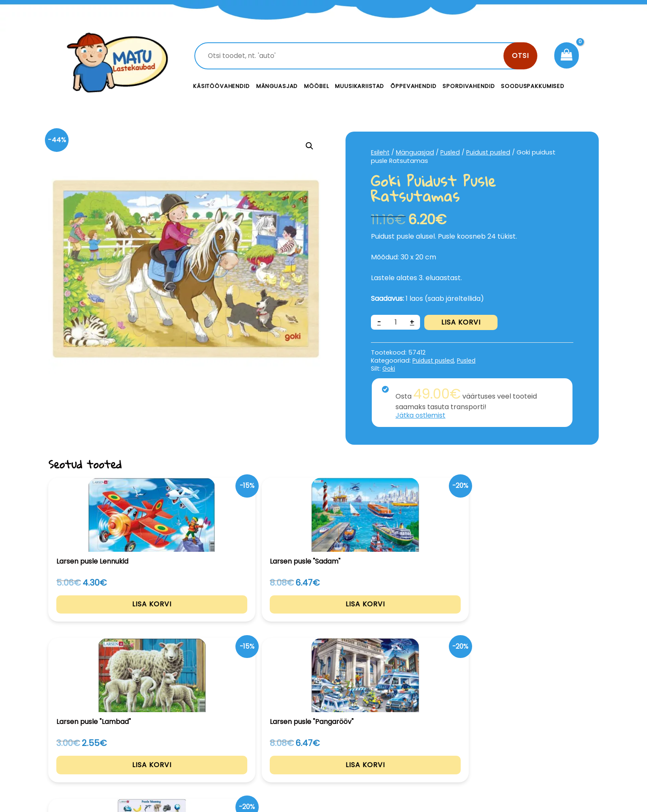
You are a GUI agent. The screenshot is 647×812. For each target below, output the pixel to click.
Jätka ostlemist (421, 415)
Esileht (381, 152)
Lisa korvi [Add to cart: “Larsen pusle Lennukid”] (100, 616)
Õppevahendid (413, 86)
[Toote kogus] (396, 322)
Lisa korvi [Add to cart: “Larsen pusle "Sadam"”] (212, 616)
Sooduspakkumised (533, 86)
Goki (389, 368)
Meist (383, 754)
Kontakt (387, 735)
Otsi (520, 56)
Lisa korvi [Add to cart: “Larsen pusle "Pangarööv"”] (435, 616)
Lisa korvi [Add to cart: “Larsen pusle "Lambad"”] (324, 616)
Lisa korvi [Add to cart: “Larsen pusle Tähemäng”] (547, 616)
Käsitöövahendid (221, 86)
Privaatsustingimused (534, 735)
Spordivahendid (469, 86)
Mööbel (316, 86)
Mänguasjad (277, 86)
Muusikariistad (359, 86)
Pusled (452, 152)
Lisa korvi (462, 322)
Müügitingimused (527, 754)
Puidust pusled (491, 152)
